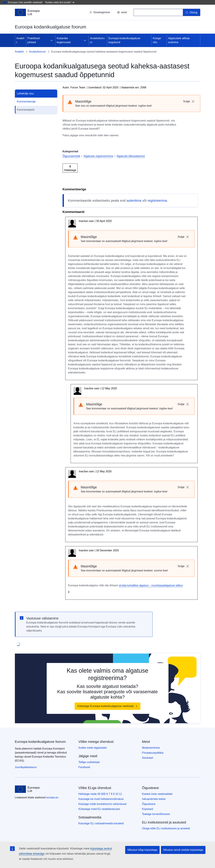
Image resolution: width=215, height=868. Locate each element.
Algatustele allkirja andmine (179, 40)
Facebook (84, 767)
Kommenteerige (26, 102)
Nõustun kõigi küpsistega (142, 850)
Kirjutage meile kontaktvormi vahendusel (102, 804)
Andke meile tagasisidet (93, 748)
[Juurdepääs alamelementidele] (52, 40)
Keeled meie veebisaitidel (157, 794)
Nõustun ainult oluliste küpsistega (183, 850)
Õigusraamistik (71, 156)
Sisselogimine (100, 12)
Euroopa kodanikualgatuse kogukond (124, 40)
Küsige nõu (157, 40)
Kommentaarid (26, 110)
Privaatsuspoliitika (153, 753)
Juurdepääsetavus (26, 767)
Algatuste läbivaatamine (131, 156)
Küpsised (148, 809)
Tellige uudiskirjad (89, 762)
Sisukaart (148, 758)
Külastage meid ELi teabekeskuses (99, 809)
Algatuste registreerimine (98, 156)
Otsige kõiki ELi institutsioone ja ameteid (166, 828)
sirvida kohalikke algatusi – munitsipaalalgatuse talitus (151, 585)
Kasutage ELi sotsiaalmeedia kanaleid (101, 823)
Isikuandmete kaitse (154, 799)
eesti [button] (122, 12)
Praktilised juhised (34, 40)
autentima (134, 201)
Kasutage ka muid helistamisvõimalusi (101, 799)
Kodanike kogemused (64, 40)
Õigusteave (149, 804)
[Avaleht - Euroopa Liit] (27, 12)
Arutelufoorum (97, 40)
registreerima (157, 201)
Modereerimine (151, 748)
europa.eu (52, 797)
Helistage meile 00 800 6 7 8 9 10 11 (100, 794)
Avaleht (20, 40)
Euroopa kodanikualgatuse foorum (40, 742)
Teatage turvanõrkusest (156, 814)
